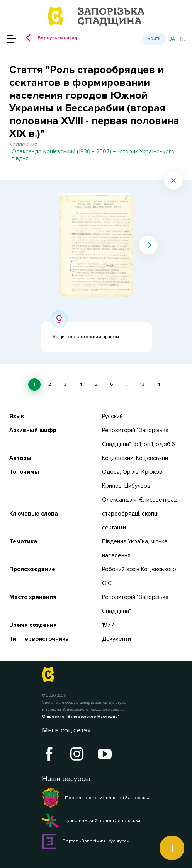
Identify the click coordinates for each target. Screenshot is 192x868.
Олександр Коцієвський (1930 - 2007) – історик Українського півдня (93, 155)
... (127, 384)
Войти (154, 39)
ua (172, 39)
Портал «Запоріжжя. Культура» (86, 841)
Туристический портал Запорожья (91, 821)
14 (158, 384)
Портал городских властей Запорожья (96, 798)
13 (142, 384)
